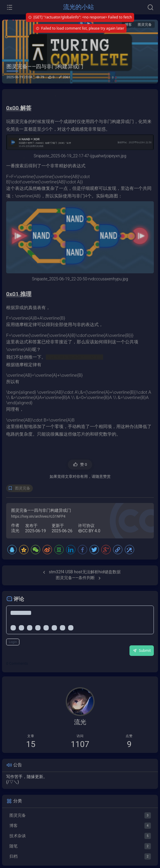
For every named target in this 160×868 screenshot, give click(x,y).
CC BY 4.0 (89, 531)
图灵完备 (145, 25)
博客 (128, 25)
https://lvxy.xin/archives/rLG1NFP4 (38, 516)
